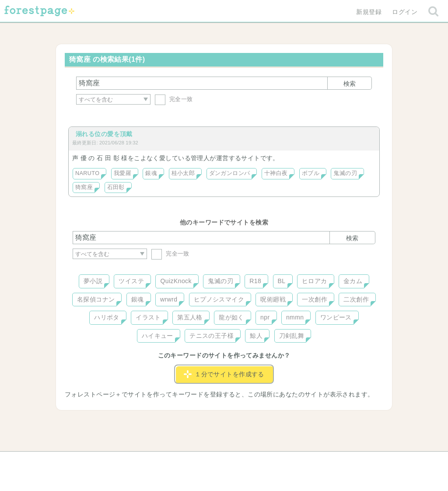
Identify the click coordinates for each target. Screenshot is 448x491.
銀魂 (151, 173)
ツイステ (131, 281)
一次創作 (315, 299)
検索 (350, 84)
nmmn (295, 317)
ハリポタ (107, 317)
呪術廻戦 (273, 299)
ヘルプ (112, 461)
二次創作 (356, 299)
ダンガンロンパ (230, 173)
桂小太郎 (183, 173)
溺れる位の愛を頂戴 (104, 134)
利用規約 (212, 461)
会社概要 (258, 461)
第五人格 (190, 317)
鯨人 (256, 336)
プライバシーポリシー (318, 461)
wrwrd (169, 299)
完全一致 (174, 99)
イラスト (148, 317)
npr (265, 317)
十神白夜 (276, 173)
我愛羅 (122, 173)
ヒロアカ (315, 281)
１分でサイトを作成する (224, 374)
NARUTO (87, 173)
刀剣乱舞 (292, 336)
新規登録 (369, 12)
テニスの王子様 (212, 336)
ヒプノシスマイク (219, 299)
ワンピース (336, 317)
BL (282, 281)
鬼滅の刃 (345, 173)
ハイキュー (157, 336)
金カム (353, 281)
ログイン (405, 12)
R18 (255, 281)
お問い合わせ (161, 461)
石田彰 (116, 187)
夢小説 (93, 281)
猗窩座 (84, 187)
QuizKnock (176, 281)
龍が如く (231, 317)
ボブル (311, 173)
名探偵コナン (96, 299)
